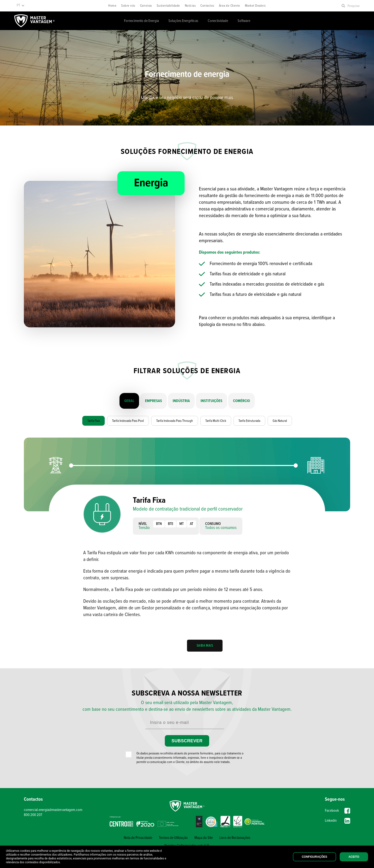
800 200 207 (33, 815)
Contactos (207, 6)
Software (244, 21)
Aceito (354, 857)
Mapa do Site (204, 838)
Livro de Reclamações (235, 838)
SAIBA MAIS (205, 646)
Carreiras (146, 6)
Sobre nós (128, 6)
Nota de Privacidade (138, 838)
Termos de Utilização (173, 838)
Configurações (314, 857)
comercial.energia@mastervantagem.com (53, 810)
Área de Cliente (230, 6)
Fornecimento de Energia (141, 21)
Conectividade (218, 21)
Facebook (338, 811)
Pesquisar (354, 6)
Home (112, 6)
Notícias (190, 6)
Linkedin (338, 821)
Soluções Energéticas (183, 21)
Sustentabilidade (168, 6)
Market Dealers (255, 6)
